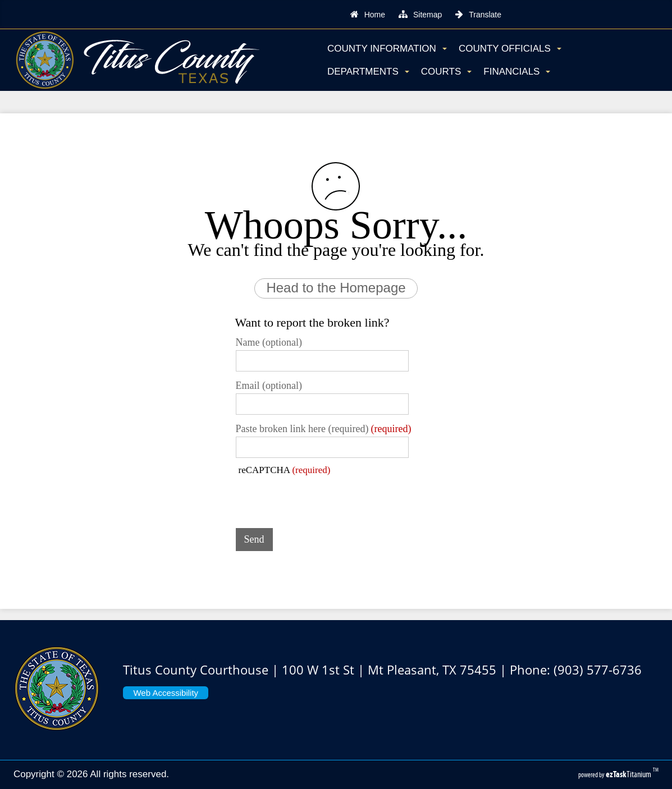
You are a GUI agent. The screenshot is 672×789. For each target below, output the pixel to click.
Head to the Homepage (336, 288)
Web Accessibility (166, 693)
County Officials (510, 49)
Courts (446, 72)
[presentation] (321, 498)
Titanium (629, 774)
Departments (368, 72)
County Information (387, 49)
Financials (517, 72)
